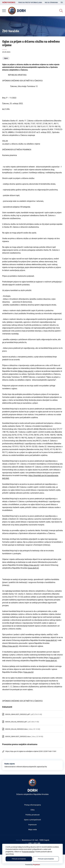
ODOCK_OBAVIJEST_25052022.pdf (17, 714)
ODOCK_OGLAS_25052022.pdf (16, 722)
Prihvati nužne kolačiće (46, 859)
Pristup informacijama (33, 805)
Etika (33, 810)
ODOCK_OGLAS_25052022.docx (16, 729)
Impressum (32, 825)
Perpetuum (36, 865)
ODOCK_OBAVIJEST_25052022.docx (18, 737)
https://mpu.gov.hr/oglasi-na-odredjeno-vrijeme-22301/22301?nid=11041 (31, 751)
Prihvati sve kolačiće (19, 859)
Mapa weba (33, 830)
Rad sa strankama (51, 2)
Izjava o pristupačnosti (32, 820)
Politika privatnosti (33, 815)
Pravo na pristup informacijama (30, 2)
